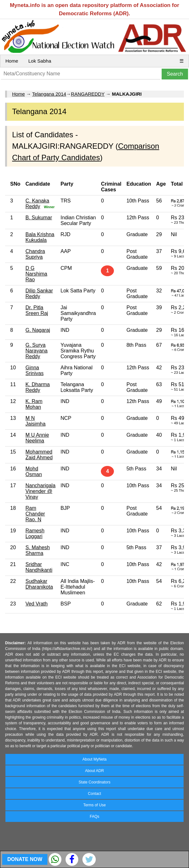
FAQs (94, 817)
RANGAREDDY (88, 94)
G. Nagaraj (38, 330)
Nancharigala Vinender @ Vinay (40, 491)
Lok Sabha (40, 61)
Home (12, 61)
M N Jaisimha (35, 421)
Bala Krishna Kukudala (40, 237)
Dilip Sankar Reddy (39, 294)
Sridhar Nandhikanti (39, 567)
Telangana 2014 (49, 94)
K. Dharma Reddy (38, 387)
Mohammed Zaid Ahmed (39, 455)
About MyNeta (94, 759)
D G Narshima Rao (36, 274)
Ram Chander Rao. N (35, 514)
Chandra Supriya (35, 254)
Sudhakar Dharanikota (39, 584)
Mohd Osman (34, 472)
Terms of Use (95, 805)
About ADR (94, 771)
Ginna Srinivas (35, 370)
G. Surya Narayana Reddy (36, 351)
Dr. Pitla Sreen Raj (37, 310)
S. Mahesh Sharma (38, 550)
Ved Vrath (37, 604)
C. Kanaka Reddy (37, 204)
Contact (94, 794)
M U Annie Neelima (37, 438)
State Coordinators (94, 782)
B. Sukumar (39, 218)
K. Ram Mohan (34, 404)
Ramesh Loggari (35, 533)
